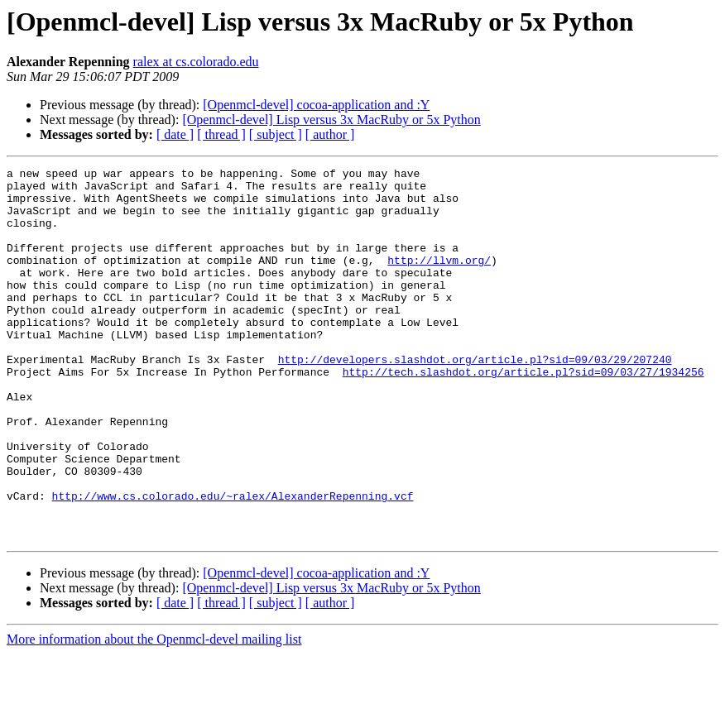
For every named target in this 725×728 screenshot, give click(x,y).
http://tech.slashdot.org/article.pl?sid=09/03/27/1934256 (523, 414)
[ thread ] (221, 134)
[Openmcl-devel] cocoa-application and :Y (316, 105)
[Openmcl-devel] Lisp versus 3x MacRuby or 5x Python (331, 120)
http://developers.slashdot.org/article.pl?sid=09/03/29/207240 (475, 399)
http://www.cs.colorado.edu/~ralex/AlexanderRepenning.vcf (233, 563)
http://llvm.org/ (439, 280)
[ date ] (175, 134)
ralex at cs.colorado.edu (196, 62)
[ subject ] (276, 134)
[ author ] (330, 134)
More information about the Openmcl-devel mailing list (154, 714)
